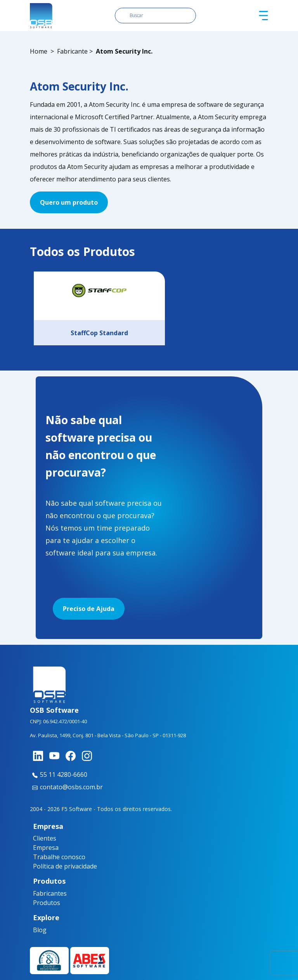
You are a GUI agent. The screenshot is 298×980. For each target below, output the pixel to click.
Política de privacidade (65, 866)
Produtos (47, 903)
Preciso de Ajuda (89, 609)
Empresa (46, 848)
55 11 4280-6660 (59, 775)
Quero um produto (69, 202)
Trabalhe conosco (59, 857)
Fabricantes (48, 893)
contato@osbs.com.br (66, 787)
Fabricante (72, 51)
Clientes (45, 838)
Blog (40, 930)
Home (39, 51)
